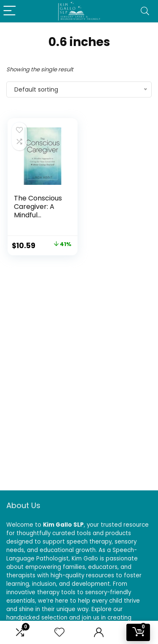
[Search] (145, 11)
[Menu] (10, 11)
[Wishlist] (59, 632)
